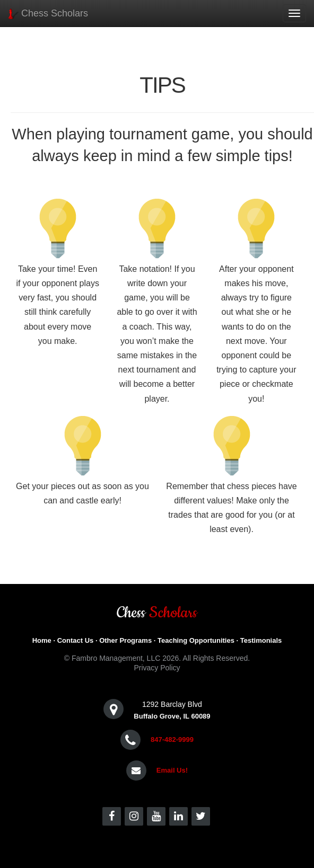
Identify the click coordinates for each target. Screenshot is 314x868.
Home (42, 640)
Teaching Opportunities (196, 640)
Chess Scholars (48, 14)
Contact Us (76, 640)
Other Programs (125, 640)
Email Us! (172, 770)
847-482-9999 (172, 739)
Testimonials (261, 640)
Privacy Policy (157, 668)
